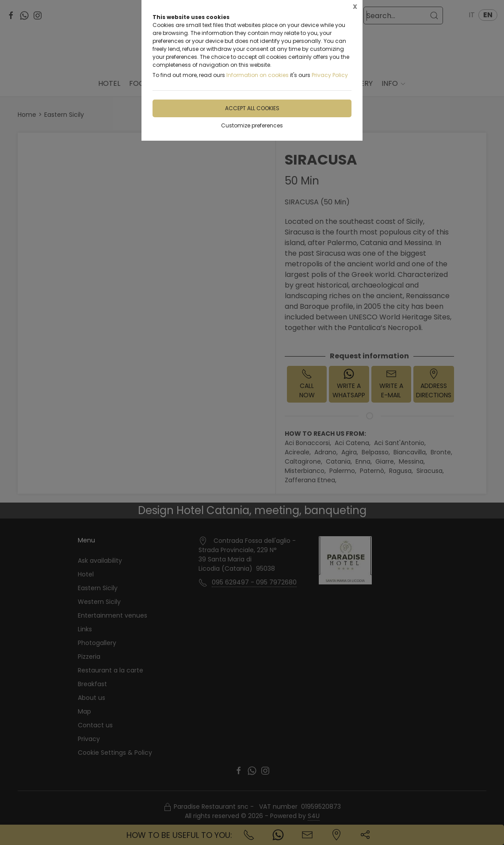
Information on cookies (258, 75)
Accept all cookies (252, 108)
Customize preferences (252, 125)
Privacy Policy (330, 75)
